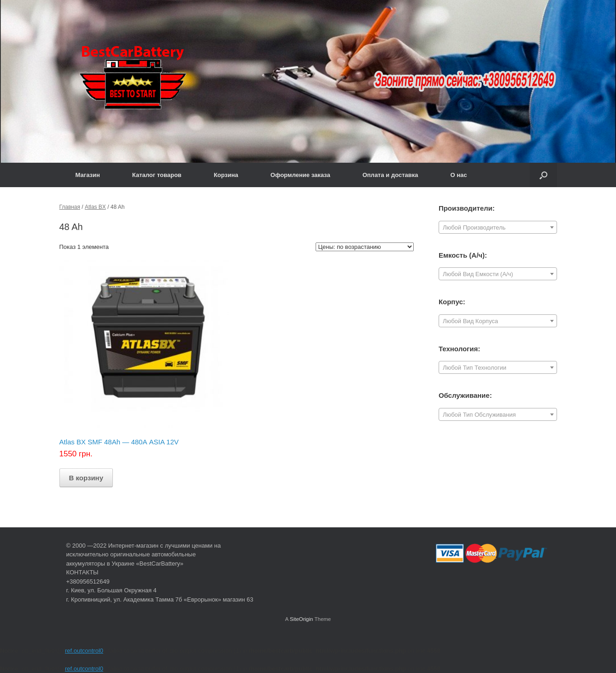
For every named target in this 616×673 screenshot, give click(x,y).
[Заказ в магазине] (365, 247)
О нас (459, 175)
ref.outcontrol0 (84, 651)
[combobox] (498, 227)
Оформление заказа (300, 175)
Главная (70, 207)
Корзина (226, 175)
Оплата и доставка (390, 175)
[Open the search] (543, 175)
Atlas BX (95, 207)
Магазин (88, 175)
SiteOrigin (302, 619)
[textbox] (498, 228)
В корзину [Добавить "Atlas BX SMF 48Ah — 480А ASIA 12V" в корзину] (86, 478)
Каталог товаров (157, 175)
